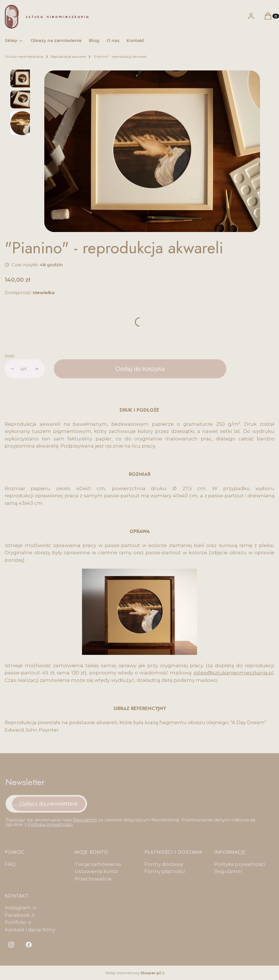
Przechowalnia (93, 879)
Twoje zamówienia (98, 864)
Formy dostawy (164, 864)
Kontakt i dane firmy (30, 930)
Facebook (18, 915)
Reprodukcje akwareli (68, 56)
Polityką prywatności (50, 824)
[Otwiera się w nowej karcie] (11, 945)
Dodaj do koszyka (140, 369)
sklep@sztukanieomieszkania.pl (234, 673)
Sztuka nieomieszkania (24, 56)
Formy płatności (165, 871)
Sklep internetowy (133, 973)
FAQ (10, 864)
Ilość (9, 356)
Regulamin (85, 820)
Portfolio (16, 922)
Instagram (18, 908)
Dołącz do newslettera (49, 803)
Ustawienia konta (96, 871)
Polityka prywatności (240, 864)
